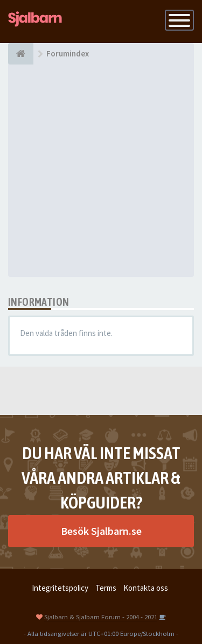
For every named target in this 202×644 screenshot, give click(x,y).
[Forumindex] (21, 54)
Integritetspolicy (60, 588)
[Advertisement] (101, 171)
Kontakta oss (146, 588)
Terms (106, 588)
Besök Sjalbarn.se (101, 531)
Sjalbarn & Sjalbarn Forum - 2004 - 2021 (101, 617)
